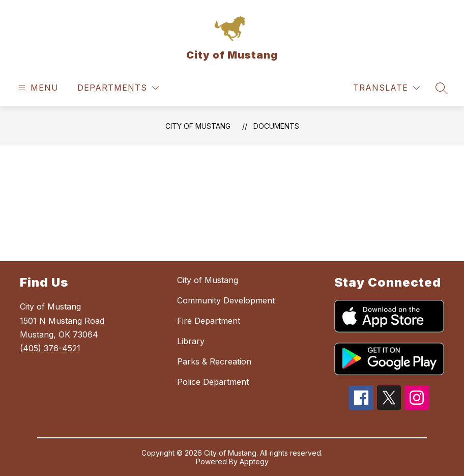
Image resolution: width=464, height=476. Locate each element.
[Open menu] (37, 88)
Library (191, 341)
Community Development (226, 300)
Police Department (213, 382)
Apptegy (254, 461)
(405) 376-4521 (50, 348)
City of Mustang (198, 126)
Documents (276, 126)
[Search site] (442, 88)
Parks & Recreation (214, 361)
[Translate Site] (386, 88)
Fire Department (209, 321)
